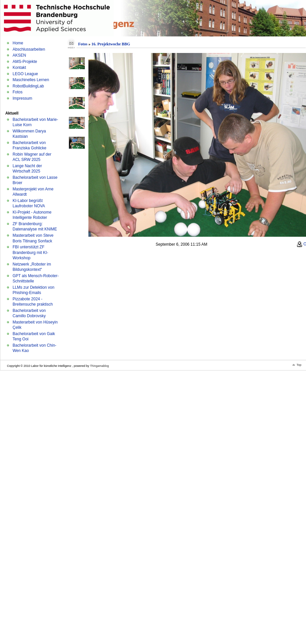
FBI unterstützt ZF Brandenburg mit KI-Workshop (30, 252)
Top (299, 365)
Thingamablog (100, 366)
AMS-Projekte (25, 62)
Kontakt (19, 68)
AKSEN (19, 55)
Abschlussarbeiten (29, 49)
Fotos (18, 92)
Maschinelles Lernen (31, 80)
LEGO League (25, 74)
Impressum (22, 98)
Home (18, 43)
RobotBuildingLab (28, 86)
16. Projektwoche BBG (111, 44)
